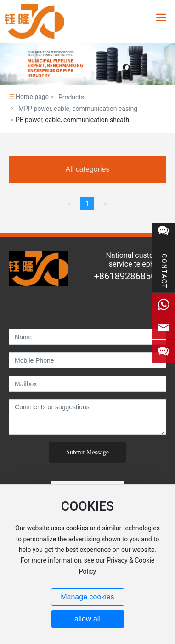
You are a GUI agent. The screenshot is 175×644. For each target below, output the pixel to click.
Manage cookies (87, 597)
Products (71, 97)
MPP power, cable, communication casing (78, 109)
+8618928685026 (130, 276)
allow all (87, 619)
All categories (87, 169)
